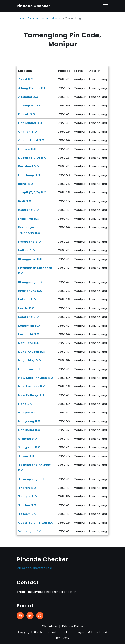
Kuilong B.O (27, 299)
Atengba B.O (28, 97)
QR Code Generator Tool (34, 568)
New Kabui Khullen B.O (36, 378)
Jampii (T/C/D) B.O (32, 192)
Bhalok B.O (27, 114)
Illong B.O (26, 184)
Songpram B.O (29, 447)
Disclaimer (50, 626)
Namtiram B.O (29, 369)
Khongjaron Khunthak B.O (35, 270)
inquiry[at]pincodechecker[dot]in (52, 592)
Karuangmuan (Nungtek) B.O (29, 230)
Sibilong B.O (28, 439)
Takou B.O (26, 456)
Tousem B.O (28, 514)
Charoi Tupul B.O (31, 140)
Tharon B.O (27, 488)
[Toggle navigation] (106, 6)
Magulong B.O (29, 343)
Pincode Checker (34, 6)
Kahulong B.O (29, 210)
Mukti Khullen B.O (32, 352)
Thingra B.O (28, 496)
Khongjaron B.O (30, 259)
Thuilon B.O (27, 505)
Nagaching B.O (30, 360)
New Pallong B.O (31, 395)
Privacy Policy (73, 626)
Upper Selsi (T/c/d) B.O (36, 522)
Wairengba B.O (30, 531)
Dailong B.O (27, 149)
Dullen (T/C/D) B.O (32, 158)
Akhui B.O (26, 79)
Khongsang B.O (30, 282)
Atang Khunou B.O (32, 88)
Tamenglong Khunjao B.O (35, 467)
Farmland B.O (29, 166)
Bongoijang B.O (30, 123)
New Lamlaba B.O (32, 386)
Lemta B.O (26, 308)
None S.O (26, 404)
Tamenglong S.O (31, 479)
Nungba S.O (27, 412)
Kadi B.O (25, 201)
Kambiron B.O (29, 218)
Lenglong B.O (29, 317)
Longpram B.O (29, 325)
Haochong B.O (29, 175)
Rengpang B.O (29, 430)
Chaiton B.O (28, 131)
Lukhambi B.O (29, 334)
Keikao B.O (27, 250)
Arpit (65, 638)
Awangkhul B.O (30, 105)
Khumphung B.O (30, 291)
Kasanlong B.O (30, 242)
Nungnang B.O (29, 421)
